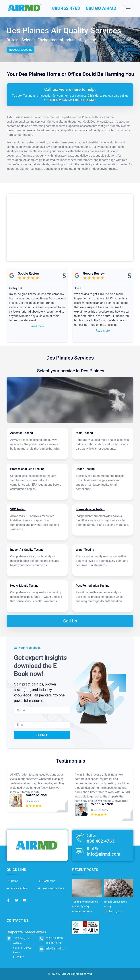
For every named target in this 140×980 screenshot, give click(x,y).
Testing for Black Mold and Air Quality (85, 904)
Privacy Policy (17, 888)
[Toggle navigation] (128, 9)
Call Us (70, 621)
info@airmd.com (104, 854)
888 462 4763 (66, 8)
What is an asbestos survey (115, 904)
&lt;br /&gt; (70, 228)
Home (12, 881)
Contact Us (47, 881)
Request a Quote (21, 50)
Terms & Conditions (51, 888)
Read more (37, 326)
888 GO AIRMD (103, 8)
